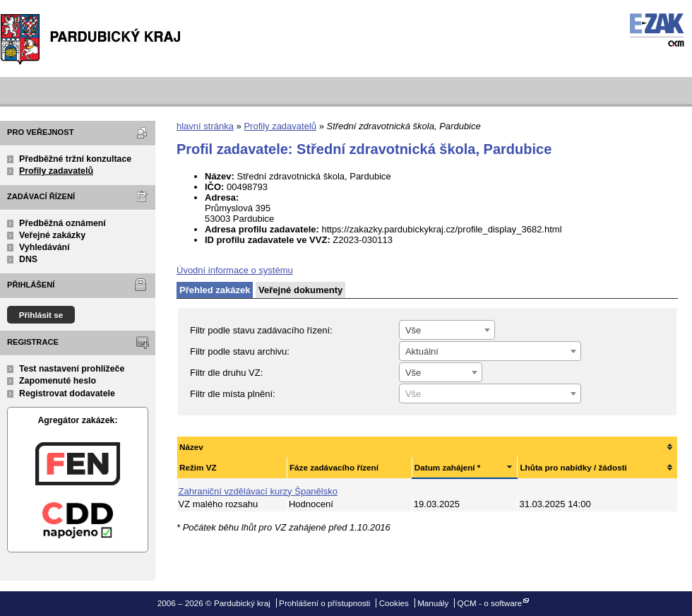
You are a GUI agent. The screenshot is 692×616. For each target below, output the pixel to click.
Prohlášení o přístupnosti (324, 603)
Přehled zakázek (215, 290)
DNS (28, 259)
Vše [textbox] (413, 330)
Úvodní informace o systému (235, 270)
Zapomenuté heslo (58, 381)
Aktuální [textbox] (422, 351)
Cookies (394, 603)
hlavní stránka (205, 126)
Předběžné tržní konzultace (75, 159)
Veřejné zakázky (52, 235)
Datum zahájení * (448, 467)
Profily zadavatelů (56, 171)
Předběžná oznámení (62, 223)
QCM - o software (490, 603)
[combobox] (447, 330)
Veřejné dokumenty (300, 290)
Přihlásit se (41, 315)
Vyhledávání (44, 247)
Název (191, 447)
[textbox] (490, 394)
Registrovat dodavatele (67, 393)
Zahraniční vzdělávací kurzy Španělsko (258, 491)
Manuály (433, 603)
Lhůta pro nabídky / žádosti (573, 467)
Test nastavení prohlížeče (72, 369)
